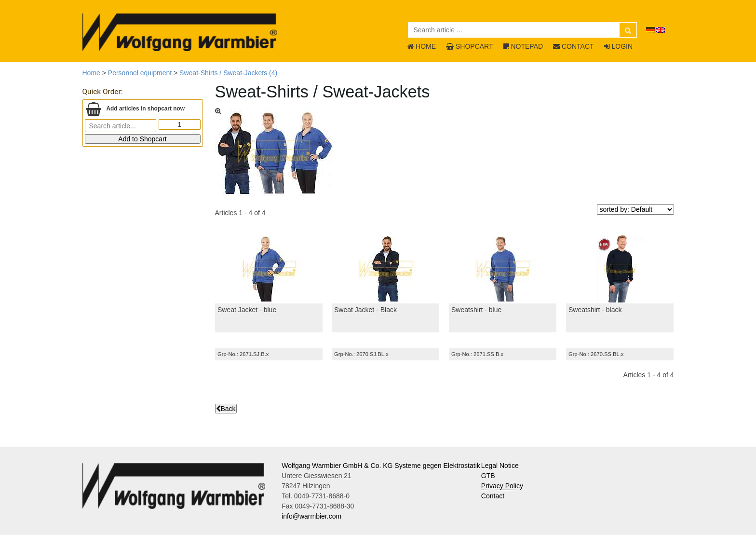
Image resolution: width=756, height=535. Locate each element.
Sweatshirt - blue (476, 310)
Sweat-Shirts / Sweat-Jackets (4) (228, 73)
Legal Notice (500, 466)
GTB (488, 476)
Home (91, 73)
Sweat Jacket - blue (247, 310)
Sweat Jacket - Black (365, 310)
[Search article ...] (522, 30)
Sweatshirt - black (595, 310)
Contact (493, 496)
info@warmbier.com (311, 516)
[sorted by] (635, 209)
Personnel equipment (140, 73)
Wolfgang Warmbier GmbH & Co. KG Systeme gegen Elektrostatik (381, 466)
